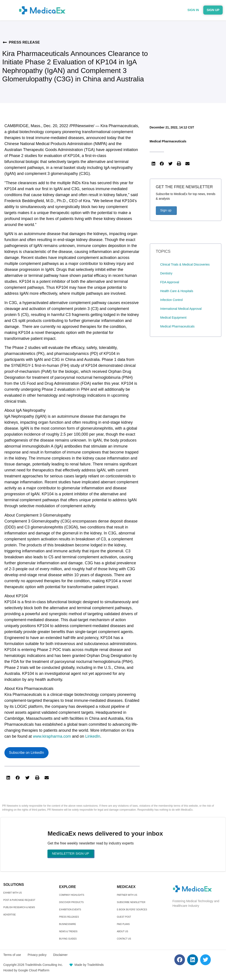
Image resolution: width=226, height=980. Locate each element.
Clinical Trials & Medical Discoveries (185, 264)
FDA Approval (170, 282)
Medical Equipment (173, 318)
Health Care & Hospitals (177, 291)
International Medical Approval (181, 309)
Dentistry (166, 273)
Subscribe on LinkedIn (26, 753)
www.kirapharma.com (52, 736)
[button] (8, 778)
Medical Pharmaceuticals (168, 141)
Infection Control (171, 300)
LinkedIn (93, 736)
